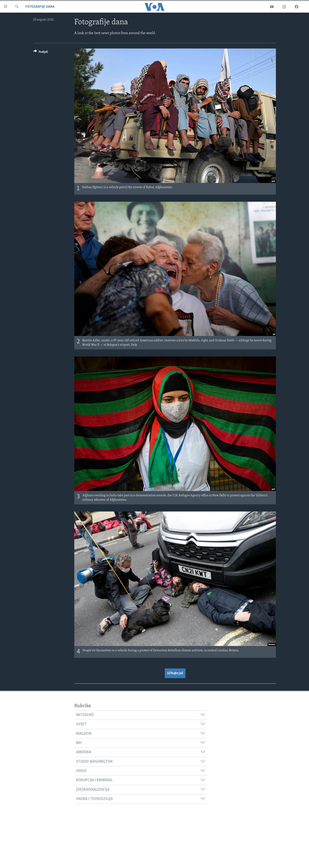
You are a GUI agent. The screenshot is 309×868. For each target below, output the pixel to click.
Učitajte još (175, 673)
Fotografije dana (40, 7)
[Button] (41, 53)
